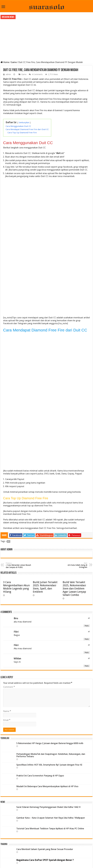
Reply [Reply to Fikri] (87, 639)
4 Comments (37, 74)
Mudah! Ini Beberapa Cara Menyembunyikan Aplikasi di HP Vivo (47, 786)
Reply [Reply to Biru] (87, 626)
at (89, 618)
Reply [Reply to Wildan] (87, 666)
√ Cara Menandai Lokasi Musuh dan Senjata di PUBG (19, 565)
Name (7, 711)
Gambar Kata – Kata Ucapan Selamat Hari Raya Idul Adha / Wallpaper (51, 818)
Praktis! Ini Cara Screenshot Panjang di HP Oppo (40, 776)
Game (14, 62)
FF (9, 542)
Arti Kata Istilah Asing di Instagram (74, 565)
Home (5, 62)
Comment (9, 687)
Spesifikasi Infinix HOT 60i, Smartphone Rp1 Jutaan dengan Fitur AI (49, 765)
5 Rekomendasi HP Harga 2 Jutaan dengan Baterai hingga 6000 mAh (50, 743)
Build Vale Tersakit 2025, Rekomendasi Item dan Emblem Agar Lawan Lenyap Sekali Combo (74, 589)
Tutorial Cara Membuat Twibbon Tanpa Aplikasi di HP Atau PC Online (50, 828)
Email (7, 720)
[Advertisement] (46, 40)
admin (8, 74)
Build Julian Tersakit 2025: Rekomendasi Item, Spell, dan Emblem (45, 587)
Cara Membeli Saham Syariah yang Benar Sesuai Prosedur (45, 849)
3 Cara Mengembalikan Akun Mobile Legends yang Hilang (16, 587)
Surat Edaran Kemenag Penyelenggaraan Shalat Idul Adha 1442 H (48, 807)
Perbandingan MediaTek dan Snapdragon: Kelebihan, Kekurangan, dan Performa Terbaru (51, 755)
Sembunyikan (24, 123)
